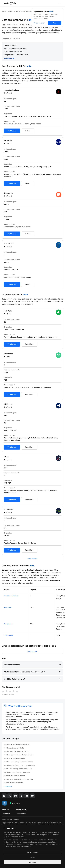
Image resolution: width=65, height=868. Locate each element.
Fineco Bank (8, 243)
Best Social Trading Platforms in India (18, 769)
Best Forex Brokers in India (14, 748)
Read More (29, 344)
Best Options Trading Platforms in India (18, 762)
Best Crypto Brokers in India (14, 758)
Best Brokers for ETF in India (14, 776)
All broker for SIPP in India (14, 52)
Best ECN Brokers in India (13, 783)
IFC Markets (8, 509)
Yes (55, 23)
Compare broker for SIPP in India (16, 55)
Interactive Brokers (11, 90)
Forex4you (8, 311)
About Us (5, 810)
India (51, 11)
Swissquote (8, 193)
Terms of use (21, 814)
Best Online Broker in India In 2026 (17, 744)
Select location (39, 23)
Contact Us (6, 814)
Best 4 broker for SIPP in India (15, 49)
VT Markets (8, 404)
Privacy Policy (22, 810)
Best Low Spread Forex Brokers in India (18, 755)
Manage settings (32, 852)
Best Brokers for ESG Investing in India (18, 779)
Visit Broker (12, 131)
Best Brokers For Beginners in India (17, 751)
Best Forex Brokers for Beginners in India (19, 765)
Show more (8, 58)
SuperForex (8, 354)
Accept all (32, 862)
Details (28, 131)
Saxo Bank (8, 140)
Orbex (6, 457)
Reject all (33, 857)
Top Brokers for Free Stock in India (17, 772)
